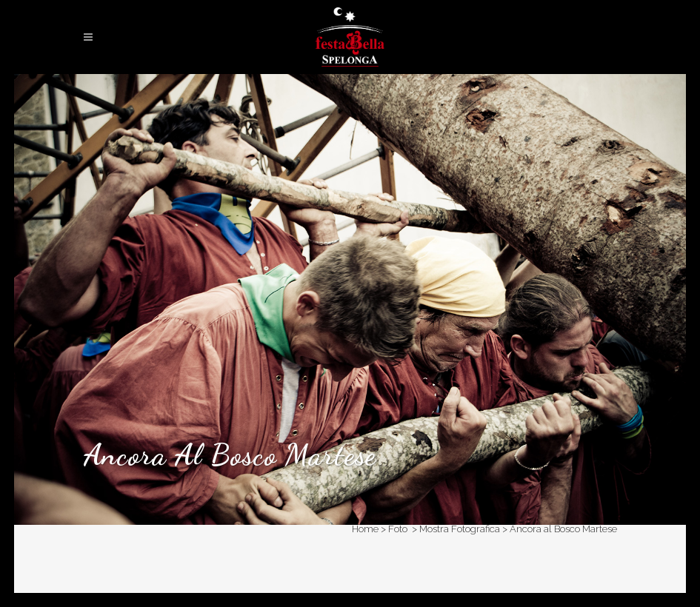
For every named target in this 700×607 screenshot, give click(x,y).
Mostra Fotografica (460, 529)
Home (365, 529)
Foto (398, 529)
